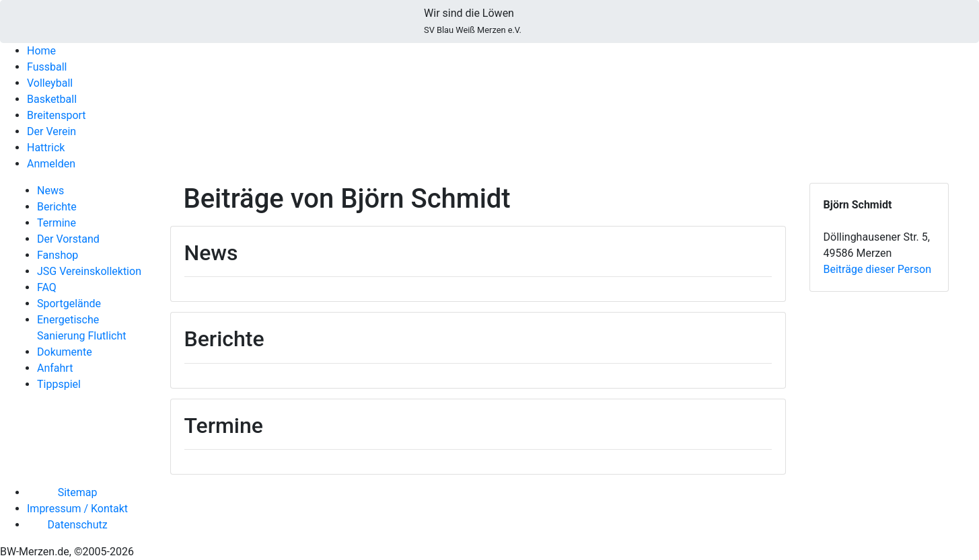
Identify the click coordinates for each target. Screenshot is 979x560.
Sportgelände (69, 304)
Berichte (57, 207)
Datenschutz (77, 525)
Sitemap (78, 492)
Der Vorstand (68, 239)
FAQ (47, 287)
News (50, 191)
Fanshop (58, 255)
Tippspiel (59, 384)
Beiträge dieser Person (877, 269)
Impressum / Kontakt (77, 509)
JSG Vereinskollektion (89, 271)
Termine (57, 223)
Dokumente (65, 352)
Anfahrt (55, 368)
